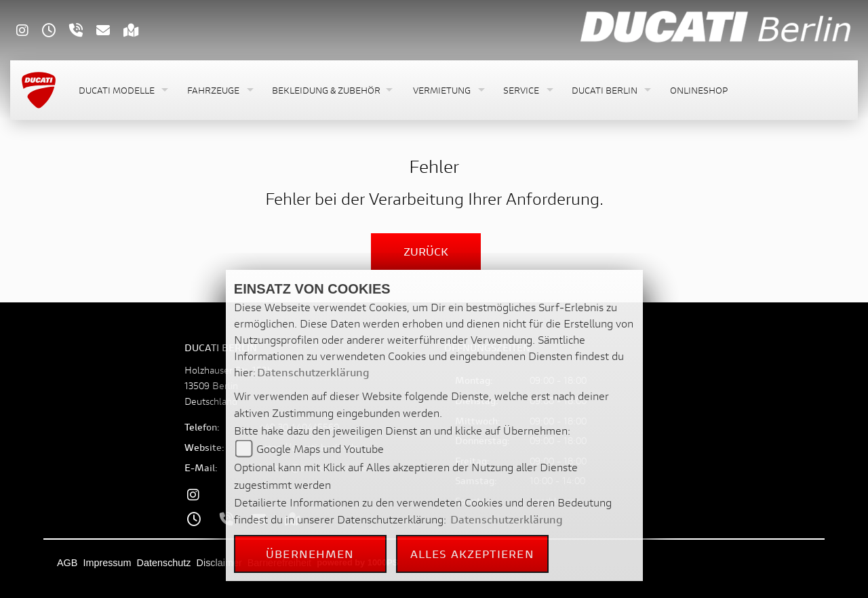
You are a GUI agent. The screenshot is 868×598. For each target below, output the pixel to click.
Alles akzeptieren (472, 554)
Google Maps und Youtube (320, 449)
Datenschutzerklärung (313, 372)
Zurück (426, 251)
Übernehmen (310, 554)
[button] (122, 91)
